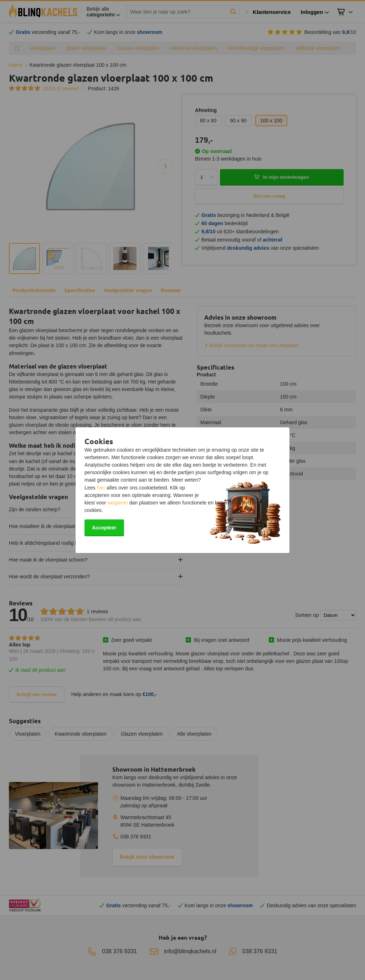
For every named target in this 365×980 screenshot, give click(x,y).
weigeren (117, 503)
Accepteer (104, 528)
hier (101, 488)
